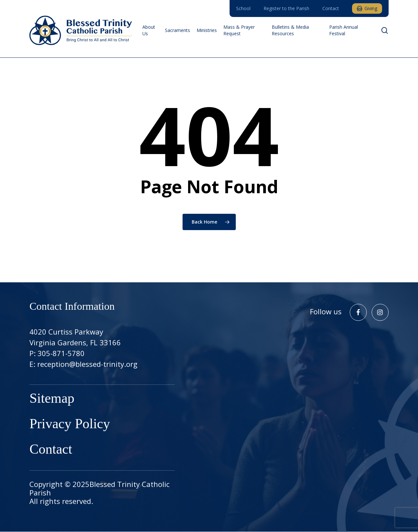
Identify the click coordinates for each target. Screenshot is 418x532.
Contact (51, 450)
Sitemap (52, 399)
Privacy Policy (70, 425)
